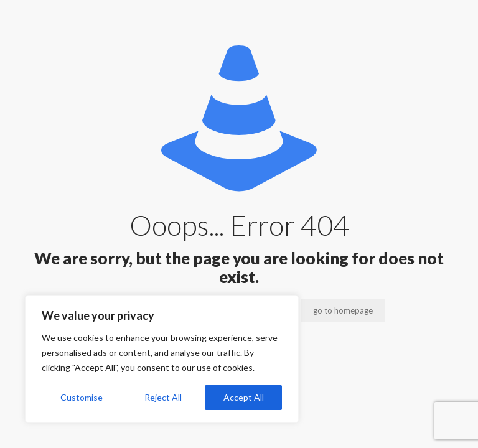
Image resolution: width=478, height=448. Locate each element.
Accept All (244, 397)
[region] (162, 359)
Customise (82, 397)
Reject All (163, 397)
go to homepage (343, 310)
